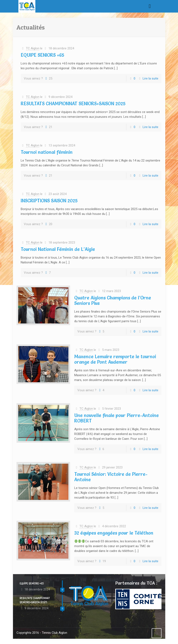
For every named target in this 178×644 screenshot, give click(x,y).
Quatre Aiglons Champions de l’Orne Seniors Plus (113, 301)
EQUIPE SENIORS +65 (42, 55)
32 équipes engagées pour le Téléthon (114, 533)
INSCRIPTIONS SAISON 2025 (49, 201)
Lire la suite (150, 78)
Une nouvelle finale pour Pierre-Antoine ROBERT (117, 418)
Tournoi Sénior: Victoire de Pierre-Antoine (111, 477)
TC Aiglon (33, 48)
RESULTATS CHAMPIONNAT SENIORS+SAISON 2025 (73, 104)
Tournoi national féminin (47, 152)
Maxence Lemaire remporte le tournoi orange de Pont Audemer (115, 359)
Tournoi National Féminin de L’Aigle (58, 249)
